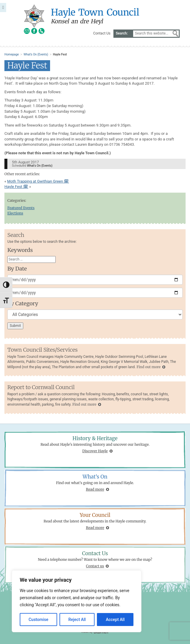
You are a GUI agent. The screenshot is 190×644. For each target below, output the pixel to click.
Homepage (12, 54)
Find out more (148, 367)
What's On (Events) (36, 54)
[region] (77, 601)
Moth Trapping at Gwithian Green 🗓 (38, 181)
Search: (122, 33)
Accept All (115, 620)
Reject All (77, 620)
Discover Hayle (95, 451)
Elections (15, 213)
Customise (38, 620)
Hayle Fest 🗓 (16, 187)
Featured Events (21, 208)
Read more (95, 489)
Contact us (95, 566)
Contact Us (102, 33)
